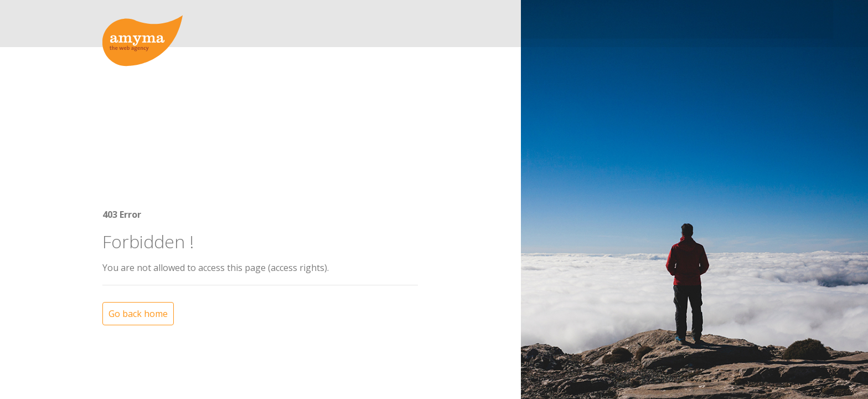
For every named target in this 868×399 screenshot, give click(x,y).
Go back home (138, 278)
